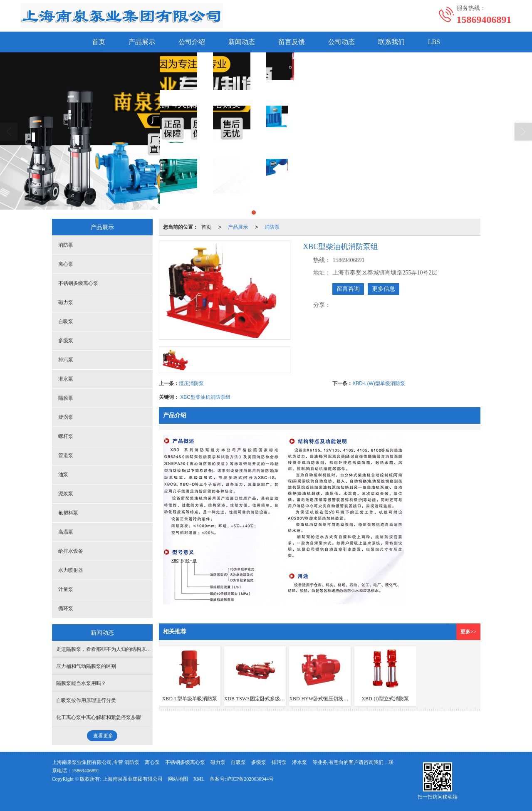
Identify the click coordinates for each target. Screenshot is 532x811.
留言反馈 (292, 42)
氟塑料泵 (68, 513)
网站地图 (178, 779)
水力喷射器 (71, 570)
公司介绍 (192, 42)
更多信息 (384, 289)
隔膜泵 (66, 398)
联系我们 (391, 42)
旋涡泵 (66, 417)
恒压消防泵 (191, 383)
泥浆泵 (66, 494)
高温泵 (66, 532)
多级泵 (66, 341)
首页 (99, 42)
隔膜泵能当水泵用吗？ (81, 683)
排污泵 (66, 360)
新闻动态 (242, 42)
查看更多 (103, 736)
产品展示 (142, 42)
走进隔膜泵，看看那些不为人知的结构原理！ (106, 649)
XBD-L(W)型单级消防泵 (379, 383)
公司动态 (341, 42)
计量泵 (66, 589)
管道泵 (66, 455)
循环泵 (66, 608)
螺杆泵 (66, 436)
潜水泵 (66, 379)
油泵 (63, 475)
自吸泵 (66, 321)
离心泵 (66, 264)
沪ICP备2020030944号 (250, 779)
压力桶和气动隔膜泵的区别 (86, 666)
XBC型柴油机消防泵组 (205, 397)
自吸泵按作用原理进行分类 (86, 700)
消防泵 (272, 227)
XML (199, 779)
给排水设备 (71, 551)
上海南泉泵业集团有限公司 (133, 779)
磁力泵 (66, 302)
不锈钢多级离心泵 (78, 283)
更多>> (468, 632)
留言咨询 (348, 289)
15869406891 (86, 771)
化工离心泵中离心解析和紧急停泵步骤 (99, 717)
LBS (434, 42)
